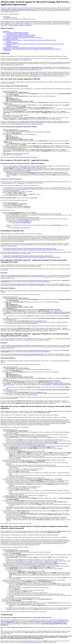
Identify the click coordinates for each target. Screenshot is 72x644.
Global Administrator (19, 170)
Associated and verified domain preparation (38, 280)
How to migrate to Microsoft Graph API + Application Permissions (18, 36)
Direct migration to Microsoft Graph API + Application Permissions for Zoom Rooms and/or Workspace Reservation (30, 40)
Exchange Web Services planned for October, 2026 (20, 25)
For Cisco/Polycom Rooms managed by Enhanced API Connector (21, 35)
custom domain (24, 167)
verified (34, 167)
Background (6, 31)
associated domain (9, 167)
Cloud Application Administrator (32, 170)
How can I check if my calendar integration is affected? (16, 32)
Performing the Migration (12, 43)
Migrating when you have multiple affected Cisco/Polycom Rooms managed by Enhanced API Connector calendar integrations (32, 49)
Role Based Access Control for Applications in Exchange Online (29, 284)
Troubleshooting (7, 50)
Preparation (9, 41)
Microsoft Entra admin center (12, 190)
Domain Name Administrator (31, 188)
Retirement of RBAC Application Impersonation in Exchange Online (18, 9)
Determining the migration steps (11, 39)
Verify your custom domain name (24, 221)
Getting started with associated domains (21, 223)
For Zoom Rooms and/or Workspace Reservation (17, 34)
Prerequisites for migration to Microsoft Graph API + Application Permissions (24, 38)
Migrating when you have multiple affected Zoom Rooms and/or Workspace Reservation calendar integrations (28, 48)
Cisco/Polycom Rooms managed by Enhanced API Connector (33, 121)
